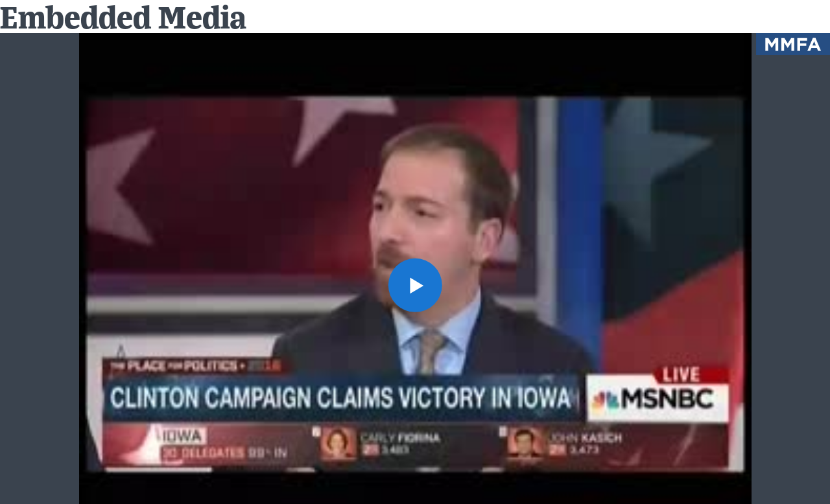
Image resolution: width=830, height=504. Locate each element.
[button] (415, 285)
